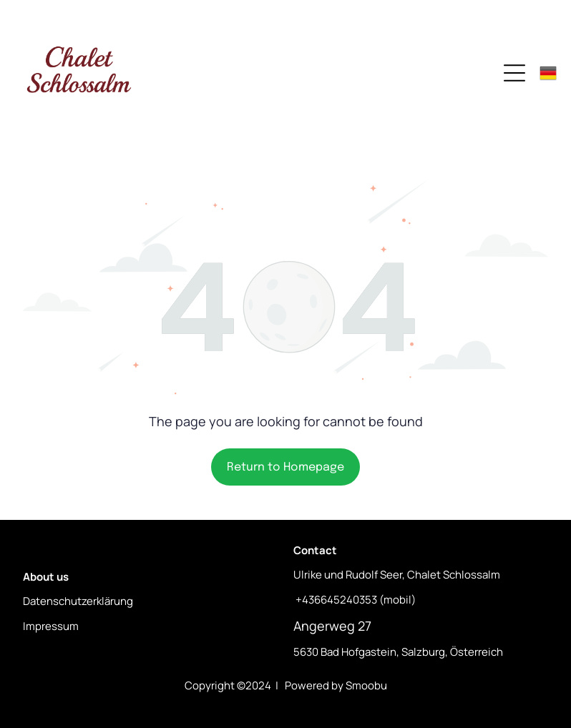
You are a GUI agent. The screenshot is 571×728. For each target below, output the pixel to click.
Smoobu (366, 685)
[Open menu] (514, 73)
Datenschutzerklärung (78, 601)
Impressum (51, 626)
